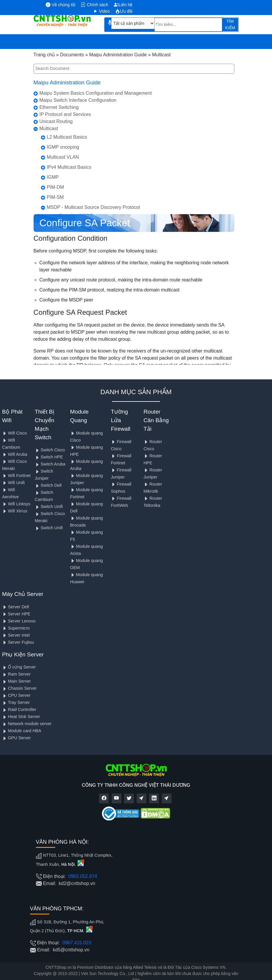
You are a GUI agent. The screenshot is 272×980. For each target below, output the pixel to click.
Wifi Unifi (13, 483)
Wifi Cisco (14, 433)
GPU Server (17, 738)
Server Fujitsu (18, 642)
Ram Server (16, 674)
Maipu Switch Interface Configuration (78, 100)
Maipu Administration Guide (67, 82)
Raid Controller (19, 709)
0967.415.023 (77, 943)
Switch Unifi (49, 507)
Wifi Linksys (16, 504)
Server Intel (16, 635)
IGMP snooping (63, 147)
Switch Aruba (50, 464)
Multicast (49, 128)
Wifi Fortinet (16, 476)
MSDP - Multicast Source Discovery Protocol (93, 207)
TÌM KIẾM (230, 24)
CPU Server (16, 695)
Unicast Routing (56, 121)
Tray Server (16, 702)
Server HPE (16, 614)
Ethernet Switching (59, 107)
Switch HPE (49, 457)
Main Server (17, 681)
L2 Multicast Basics (67, 137)
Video (102, 11)
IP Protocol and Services (65, 114)
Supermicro (16, 628)
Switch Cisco (50, 450)
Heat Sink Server (21, 717)
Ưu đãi (124, 11)
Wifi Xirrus (15, 511)
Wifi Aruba (15, 454)
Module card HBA (22, 731)
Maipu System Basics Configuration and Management (96, 93)
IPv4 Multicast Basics (69, 167)
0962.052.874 (83, 876)
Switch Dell (48, 485)
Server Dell (15, 607)
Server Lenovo (19, 621)
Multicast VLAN (63, 157)
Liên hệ (123, 5)
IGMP (53, 177)
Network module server (27, 724)
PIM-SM (55, 197)
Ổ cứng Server (19, 667)
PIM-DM (56, 187)
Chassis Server (19, 688)
